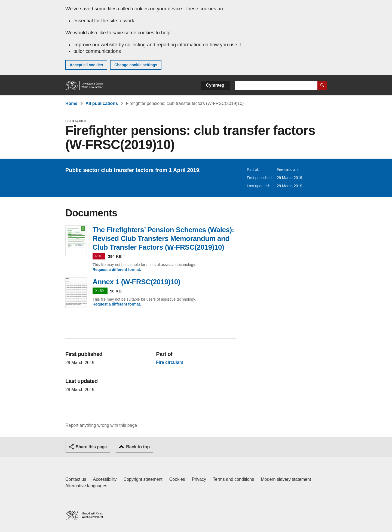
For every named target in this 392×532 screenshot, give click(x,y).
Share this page (91, 447)
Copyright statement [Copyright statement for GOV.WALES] (143, 479)
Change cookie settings (136, 65)
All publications (102, 103)
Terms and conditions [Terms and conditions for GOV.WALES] (233, 479)
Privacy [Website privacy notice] (199, 479)
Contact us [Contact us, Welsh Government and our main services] (76, 479)
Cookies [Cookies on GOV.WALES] (177, 479)
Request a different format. (117, 270)
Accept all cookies (86, 65)
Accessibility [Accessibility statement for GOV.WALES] (105, 479)
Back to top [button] (138, 447)
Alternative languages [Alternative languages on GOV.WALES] (86, 486)
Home (71, 103)
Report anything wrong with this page (101, 425)
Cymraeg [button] (215, 85)
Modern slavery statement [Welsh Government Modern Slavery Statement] (286, 479)
